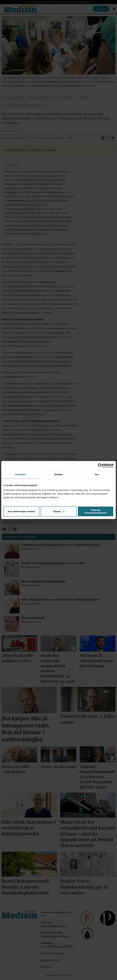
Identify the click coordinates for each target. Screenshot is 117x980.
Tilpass (59, 511)
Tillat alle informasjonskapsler (96, 511)
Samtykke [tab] (20, 474)
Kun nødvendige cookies (21, 511)
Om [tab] (97, 474)
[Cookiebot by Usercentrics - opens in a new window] (100, 466)
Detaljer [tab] (58, 474)
